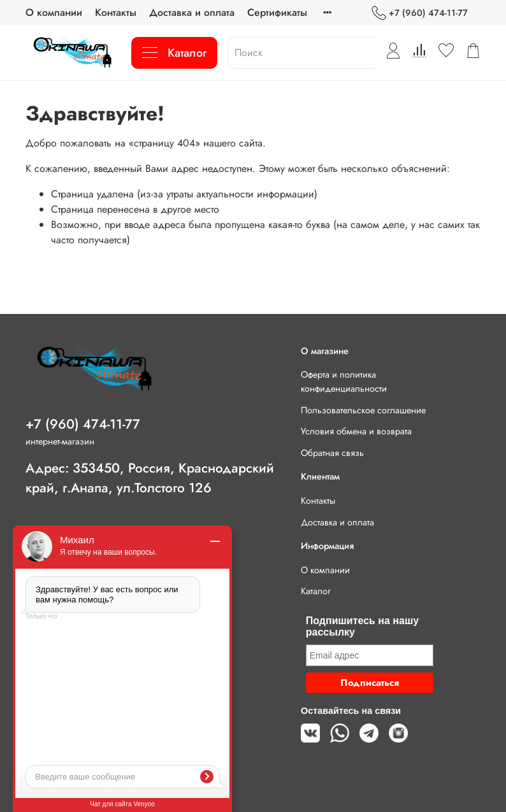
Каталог (174, 53)
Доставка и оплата (192, 12)
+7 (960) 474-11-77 (420, 13)
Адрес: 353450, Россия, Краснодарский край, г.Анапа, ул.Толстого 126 (150, 478)
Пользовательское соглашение (363, 410)
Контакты (116, 12)
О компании (54, 12)
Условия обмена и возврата (356, 431)
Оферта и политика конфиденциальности (344, 381)
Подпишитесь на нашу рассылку (362, 626)
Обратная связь (332, 453)
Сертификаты (277, 12)
